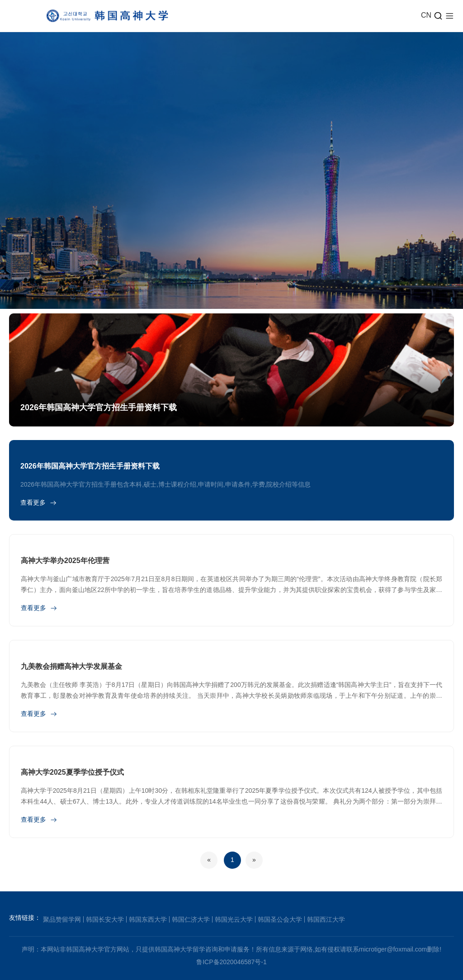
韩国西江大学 (326, 919)
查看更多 (33, 502)
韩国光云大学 (234, 919)
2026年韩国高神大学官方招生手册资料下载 (99, 407)
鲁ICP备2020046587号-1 (231, 962)
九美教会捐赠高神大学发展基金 (71, 666)
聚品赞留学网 (62, 919)
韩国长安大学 (105, 919)
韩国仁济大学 (191, 919)
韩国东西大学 (148, 919)
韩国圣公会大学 (280, 919)
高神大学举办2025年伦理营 (65, 561)
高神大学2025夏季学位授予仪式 (72, 772)
